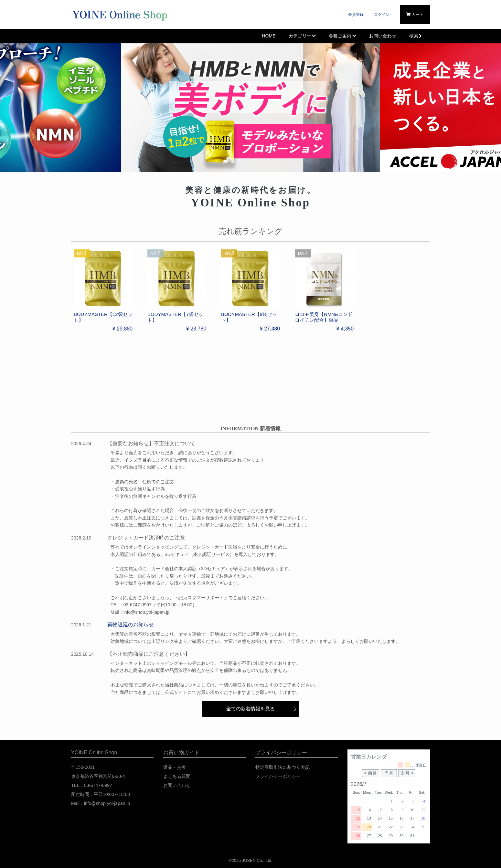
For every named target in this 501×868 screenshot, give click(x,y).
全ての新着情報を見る (250, 709)
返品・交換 (175, 767)
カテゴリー (302, 36)
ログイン (382, 15)
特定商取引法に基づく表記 (282, 767)
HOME (269, 36)
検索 (416, 36)
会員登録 (356, 15)
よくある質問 (177, 776)
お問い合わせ (383, 36)
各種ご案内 (342, 36)
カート (415, 15)
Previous (6, 108)
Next (495, 108)
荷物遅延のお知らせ (131, 625)
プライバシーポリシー (278, 776)
